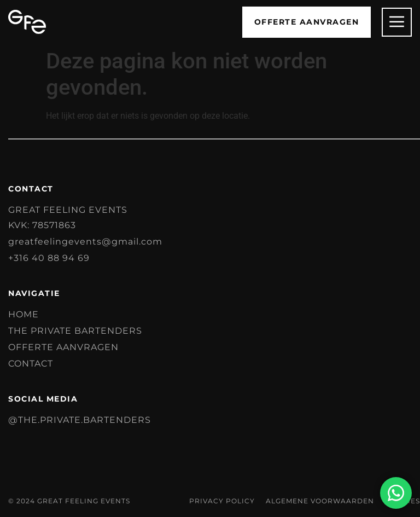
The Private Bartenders (75, 331)
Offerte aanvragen (63, 347)
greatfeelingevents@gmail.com (85, 242)
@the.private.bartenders (80, 420)
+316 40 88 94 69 (49, 258)
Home (24, 314)
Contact (31, 364)
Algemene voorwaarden (320, 501)
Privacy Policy (222, 501)
